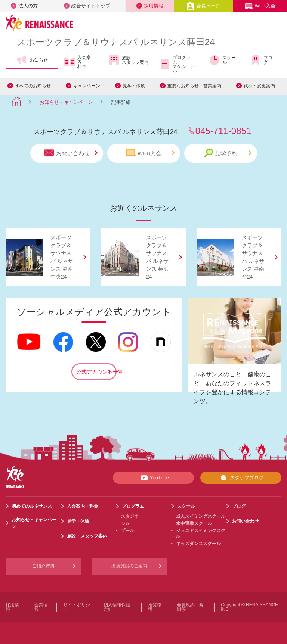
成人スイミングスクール (201, 516)
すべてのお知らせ (33, 86)
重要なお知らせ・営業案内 (194, 86)
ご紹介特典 (43, 566)
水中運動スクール (194, 523)
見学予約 (228, 153)
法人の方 (24, 6)
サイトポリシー (77, 607)
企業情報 (41, 607)
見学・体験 (134, 86)
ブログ (261, 60)
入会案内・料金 (77, 62)
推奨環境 (155, 607)
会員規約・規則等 (190, 607)
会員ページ (203, 6)
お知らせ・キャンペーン (66, 102)
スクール (222, 60)
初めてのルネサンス (32, 506)
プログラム (133, 506)
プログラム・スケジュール (177, 64)
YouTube (153, 478)
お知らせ (32, 60)
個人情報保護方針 (117, 607)
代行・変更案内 (259, 86)
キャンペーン (87, 86)
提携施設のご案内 (129, 566)
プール (127, 531)
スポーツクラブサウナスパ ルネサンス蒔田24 (116, 42)
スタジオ (130, 516)
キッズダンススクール (198, 544)
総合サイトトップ (87, 6)
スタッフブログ (241, 478)
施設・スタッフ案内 (128, 60)
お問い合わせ (71, 153)
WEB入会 (260, 6)
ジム (125, 523)
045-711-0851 (223, 131)
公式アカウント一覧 (96, 372)
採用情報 (150, 6)
